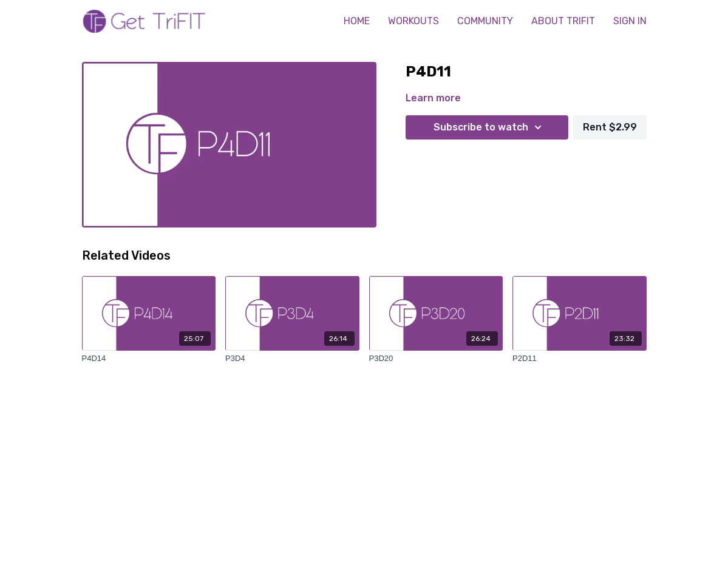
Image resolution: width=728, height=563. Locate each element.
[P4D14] (149, 359)
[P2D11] (580, 359)
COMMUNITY (485, 21)
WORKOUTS (413, 21)
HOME (357, 21)
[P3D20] (436, 359)
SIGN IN (630, 21)
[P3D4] (292, 359)
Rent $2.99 (610, 127)
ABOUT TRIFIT (563, 21)
